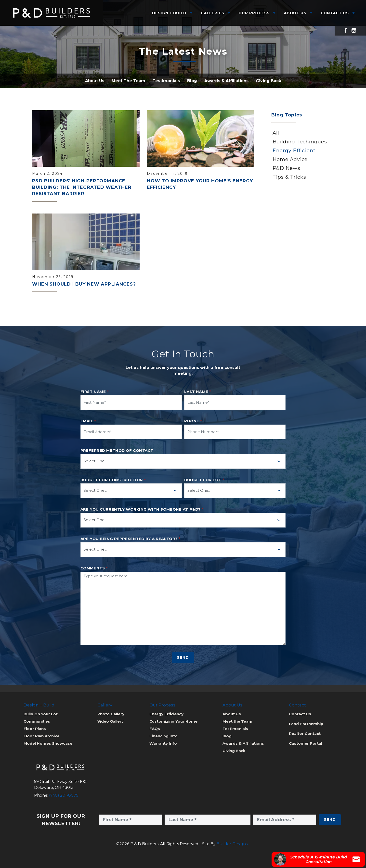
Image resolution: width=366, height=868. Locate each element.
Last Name (198, 392)
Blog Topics (287, 115)
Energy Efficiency (166, 714)
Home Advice (290, 159)
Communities (37, 721)
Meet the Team (237, 721)
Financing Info (163, 736)
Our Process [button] (254, 13)
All (276, 133)
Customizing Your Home (173, 721)
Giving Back (268, 81)
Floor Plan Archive (41, 736)
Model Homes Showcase (48, 743)
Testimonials (166, 81)
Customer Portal (306, 743)
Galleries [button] (212, 13)
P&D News (286, 168)
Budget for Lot (204, 480)
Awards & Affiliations (226, 81)
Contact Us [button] (335, 13)
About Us (95, 81)
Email (88, 421)
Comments (94, 568)
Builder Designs (232, 844)
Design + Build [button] (169, 13)
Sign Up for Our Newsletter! (61, 820)
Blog (192, 81)
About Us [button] (295, 13)
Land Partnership (306, 724)
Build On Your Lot (41, 714)
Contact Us (300, 714)
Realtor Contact (305, 734)
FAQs (155, 729)
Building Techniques (300, 142)
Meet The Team (128, 81)
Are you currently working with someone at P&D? (142, 509)
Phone (193, 421)
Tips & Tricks (289, 177)
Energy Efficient (294, 151)
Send (183, 657)
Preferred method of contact (117, 451)
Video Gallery (111, 721)
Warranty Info (163, 743)
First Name (95, 392)
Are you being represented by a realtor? (131, 539)
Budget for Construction (113, 480)
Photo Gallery (111, 714)
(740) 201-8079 (64, 795)
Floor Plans (35, 729)
